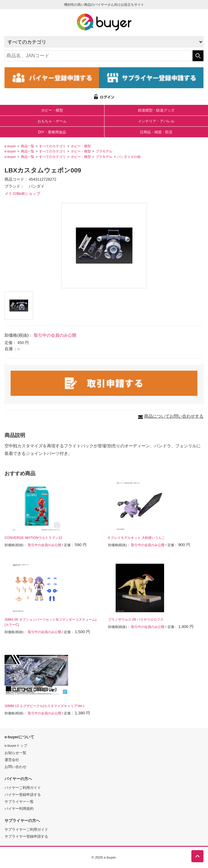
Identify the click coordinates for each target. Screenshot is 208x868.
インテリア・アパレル (156, 121)
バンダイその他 (129, 157)
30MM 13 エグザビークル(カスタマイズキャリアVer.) (44, 706)
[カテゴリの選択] (104, 42)
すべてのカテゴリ (52, 146)
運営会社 (12, 760)
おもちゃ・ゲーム (52, 121)
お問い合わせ (15, 767)
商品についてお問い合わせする (174, 416)
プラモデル (104, 151)
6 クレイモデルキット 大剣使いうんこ (137, 538)
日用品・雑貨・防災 (156, 132)
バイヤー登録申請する (23, 795)
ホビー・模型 (52, 110)
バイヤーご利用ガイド (23, 788)
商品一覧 (28, 146)
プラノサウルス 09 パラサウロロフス (136, 619)
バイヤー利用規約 (19, 808)
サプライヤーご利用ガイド (26, 829)
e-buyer (10, 146)
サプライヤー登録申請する (26, 836)
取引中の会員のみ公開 (55, 335)
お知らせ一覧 (15, 753)
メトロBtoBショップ (22, 194)
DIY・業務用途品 (52, 132)
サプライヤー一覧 (19, 801)
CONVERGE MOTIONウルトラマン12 (33, 538)
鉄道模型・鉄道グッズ (156, 110)
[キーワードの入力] (99, 56)
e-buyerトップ (16, 745)
